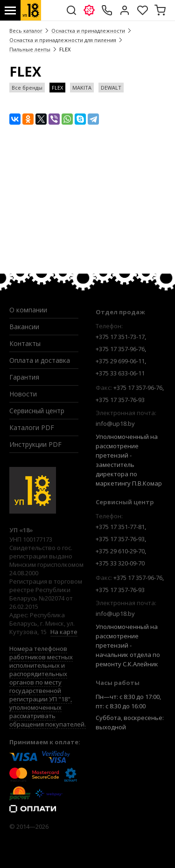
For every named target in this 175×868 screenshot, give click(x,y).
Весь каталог (26, 31)
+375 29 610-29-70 (120, 551)
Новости (23, 394)
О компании (28, 310)
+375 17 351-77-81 (120, 527)
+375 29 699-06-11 (120, 361)
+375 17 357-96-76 (120, 349)
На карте (64, 632)
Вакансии (24, 327)
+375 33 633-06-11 (120, 373)
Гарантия (24, 377)
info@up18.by (115, 423)
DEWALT (111, 88)
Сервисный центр (37, 411)
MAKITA (82, 88)
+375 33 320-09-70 (120, 563)
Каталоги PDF (32, 427)
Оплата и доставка (40, 360)
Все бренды (27, 88)
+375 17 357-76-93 (120, 400)
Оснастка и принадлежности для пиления (63, 40)
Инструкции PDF (35, 444)
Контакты (25, 343)
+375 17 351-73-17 (120, 337)
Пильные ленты (30, 49)
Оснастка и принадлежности (88, 31)
